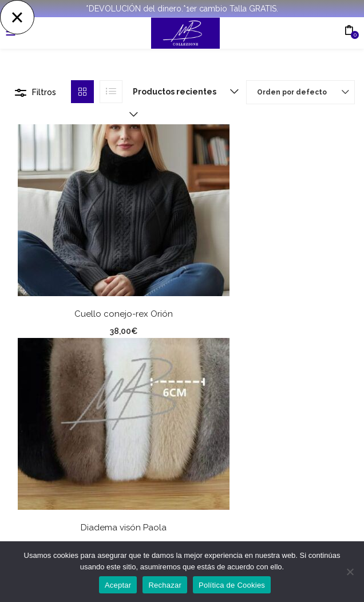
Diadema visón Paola (124, 528)
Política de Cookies (232, 585)
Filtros (44, 92)
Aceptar (118, 585)
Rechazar (165, 585)
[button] (183, 92)
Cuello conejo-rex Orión (124, 314)
